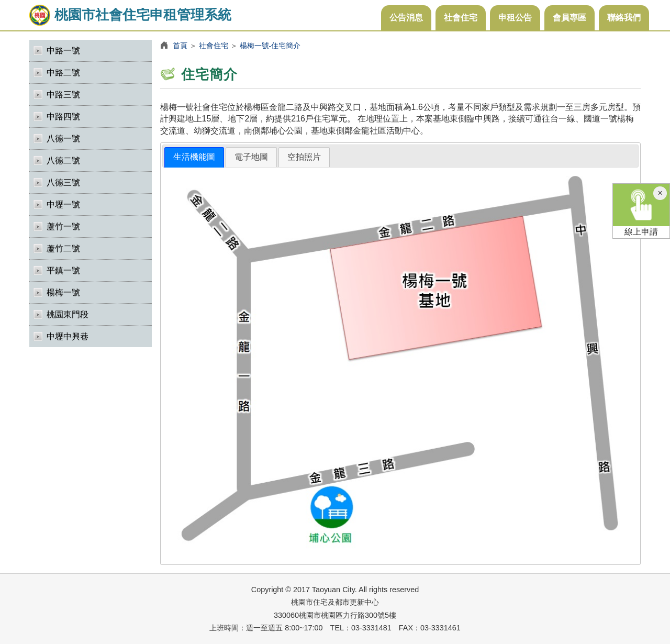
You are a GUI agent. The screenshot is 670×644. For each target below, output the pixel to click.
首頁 (180, 46)
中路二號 (63, 73)
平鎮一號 (63, 270)
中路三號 (63, 95)
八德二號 (63, 160)
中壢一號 (63, 204)
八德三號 (63, 182)
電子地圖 (251, 157)
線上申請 (641, 210)
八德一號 (63, 138)
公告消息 (406, 18)
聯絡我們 (624, 18)
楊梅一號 (63, 292)
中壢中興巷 (68, 336)
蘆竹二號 (63, 248)
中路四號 (63, 116)
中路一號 (63, 51)
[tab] (194, 157)
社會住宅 (461, 18)
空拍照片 (304, 157)
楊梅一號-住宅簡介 (270, 46)
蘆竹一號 (63, 226)
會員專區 (569, 18)
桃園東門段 (68, 314)
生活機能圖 (194, 157)
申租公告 (515, 18)
